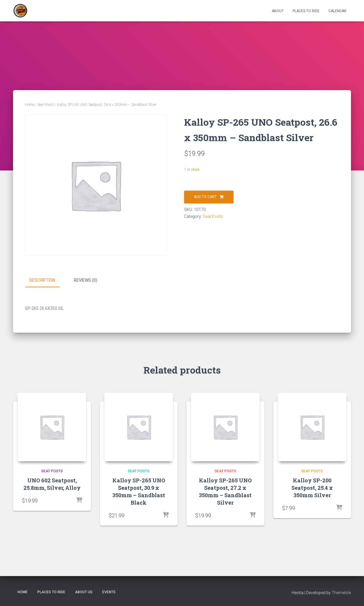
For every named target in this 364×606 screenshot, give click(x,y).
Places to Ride (306, 11)
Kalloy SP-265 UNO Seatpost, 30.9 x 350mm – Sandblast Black (139, 492)
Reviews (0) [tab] (86, 280)
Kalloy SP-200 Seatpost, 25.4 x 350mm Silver (312, 488)
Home (29, 105)
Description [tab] (42, 280)
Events (109, 592)
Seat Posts (46, 105)
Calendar (337, 11)
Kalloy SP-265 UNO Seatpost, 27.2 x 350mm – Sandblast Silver (225, 492)
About (278, 11)
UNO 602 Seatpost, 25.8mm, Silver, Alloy (52, 484)
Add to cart (205, 197)
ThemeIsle (341, 593)
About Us (84, 592)
